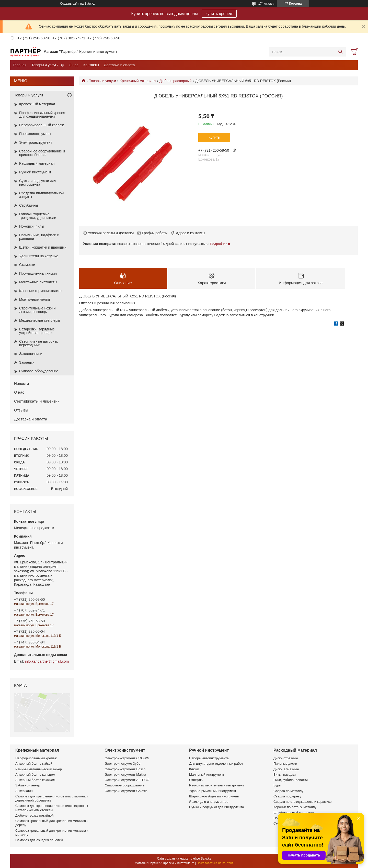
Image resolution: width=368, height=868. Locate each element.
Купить (214, 137)
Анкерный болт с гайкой (34, 764)
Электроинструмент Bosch (125, 769)
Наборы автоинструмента (209, 758)
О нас (73, 65)
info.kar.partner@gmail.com (47, 661)
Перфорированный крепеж (42, 125)
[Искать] (340, 52)
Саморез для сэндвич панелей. (39, 840)
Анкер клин (24, 791)
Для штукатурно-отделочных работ (216, 764)
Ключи (194, 769)
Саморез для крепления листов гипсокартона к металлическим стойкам (52, 808)
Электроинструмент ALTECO (127, 780)
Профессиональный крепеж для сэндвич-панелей (42, 115)
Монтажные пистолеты (38, 282)
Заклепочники (31, 354)
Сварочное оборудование (125, 785)
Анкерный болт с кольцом (35, 775)
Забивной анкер (28, 785)
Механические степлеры (40, 320)
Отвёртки (196, 780)
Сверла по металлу (288, 791)
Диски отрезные (286, 758)
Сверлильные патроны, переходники (39, 343)
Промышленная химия (38, 273)
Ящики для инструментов (209, 802)
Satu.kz (206, 859)
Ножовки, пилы (32, 226)
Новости (21, 383)
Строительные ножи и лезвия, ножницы (37, 310)
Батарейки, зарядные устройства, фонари (37, 331)
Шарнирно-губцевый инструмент (214, 796)
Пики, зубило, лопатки (291, 780)
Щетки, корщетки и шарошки (43, 247)
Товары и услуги (45, 65)
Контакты (91, 65)
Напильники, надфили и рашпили (39, 237)
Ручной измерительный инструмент (217, 785)
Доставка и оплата (119, 65)
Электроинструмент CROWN (127, 758)
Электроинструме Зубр (123, 764)
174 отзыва (266, 4)
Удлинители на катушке (39, 256)
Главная (20, 65)
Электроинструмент (36, 142)
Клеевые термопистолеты (41, 291)
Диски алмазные (286, 769)
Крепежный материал (138, 81)
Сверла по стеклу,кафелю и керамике (303, 802)
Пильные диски (285, 764)
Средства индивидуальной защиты (41, 195)
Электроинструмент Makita (125, 775)
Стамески (27, 265)
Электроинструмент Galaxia (126, 791)
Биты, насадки (285, 775)
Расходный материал (37, 163)
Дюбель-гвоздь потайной (34, 815)
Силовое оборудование (39, 371)
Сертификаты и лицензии (37, 401)
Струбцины (28, 205)
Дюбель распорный (176, 81)
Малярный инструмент (207, 775)
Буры (277, 785)
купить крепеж (219, 14)
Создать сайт (70, 4)
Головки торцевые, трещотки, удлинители (38, 216)
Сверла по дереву (287, 796)
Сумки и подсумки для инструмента (38, 183)
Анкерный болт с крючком (35, 780)
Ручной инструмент (35, 172)
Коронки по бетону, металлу (295, 807)
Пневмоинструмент (35, 134)
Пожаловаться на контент (215, 863)
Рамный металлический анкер (39, 769)
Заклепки (27, 362)
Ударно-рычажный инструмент (213, 791)
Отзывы (21, 410)
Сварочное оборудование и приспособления (42, 153)
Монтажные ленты (34, 299)
